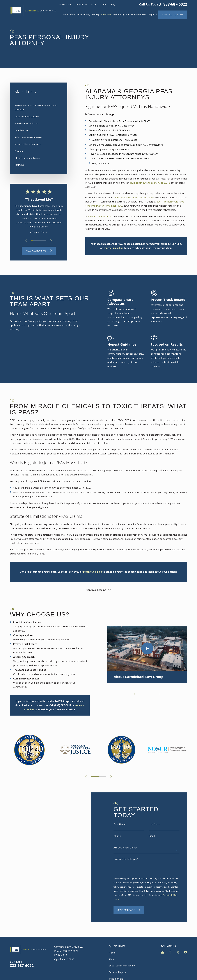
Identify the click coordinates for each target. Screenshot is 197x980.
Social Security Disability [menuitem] (88, 14)
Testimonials (81, 4)
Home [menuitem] (66, 14)
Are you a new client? (125, 852)
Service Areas (65, 4)
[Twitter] (178, 952)
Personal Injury (117, 972)
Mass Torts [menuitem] (106, 14)
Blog (113, 4)
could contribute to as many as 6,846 (150, 183)
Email (152, 840)
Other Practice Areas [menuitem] (138, 14)
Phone (117, 840)
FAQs (94, 4)
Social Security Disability (122, 966)
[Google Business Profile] (162, 952)
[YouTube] (185, 952)
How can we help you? (126, 863)
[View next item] (51, 241)
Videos (104, 4)
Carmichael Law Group (101, 216)
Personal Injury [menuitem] (120, 14)
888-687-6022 (175, 4)
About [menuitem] (73, 14)
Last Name (155, 829)
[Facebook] (170, 952)
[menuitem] (39, 108)
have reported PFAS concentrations (135, 197)
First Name (120, 829)
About (112, 959)
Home (112, 953)
